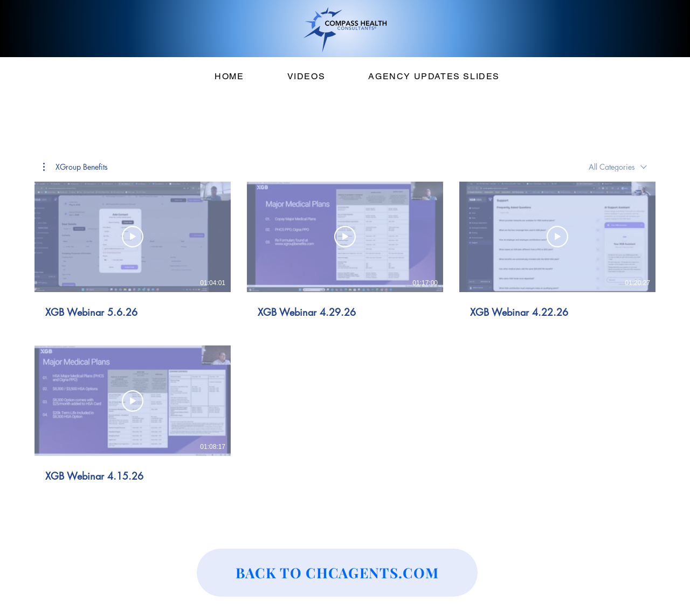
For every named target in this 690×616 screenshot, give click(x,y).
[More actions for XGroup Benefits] (75, 167)
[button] (75, 167)
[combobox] (618, 167)
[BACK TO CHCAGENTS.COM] (337, 573)
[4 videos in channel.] (345, 332)
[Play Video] (133, 237)
